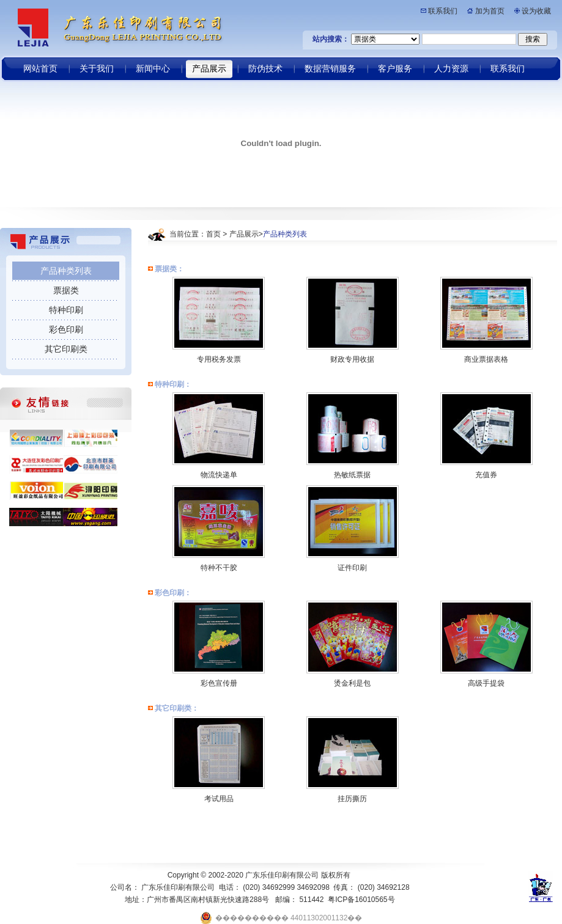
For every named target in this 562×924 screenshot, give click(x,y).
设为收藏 (536, 11)
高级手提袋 (486, 683)
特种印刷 (66, 310)
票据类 (66, 290)
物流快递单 (219, 475)
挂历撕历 (352, 799)
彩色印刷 (66, 329)
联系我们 (443, 11)
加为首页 (490, 11)
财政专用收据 (352, 359)
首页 (213, 234)
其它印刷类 (66, 349)
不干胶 (226, 568)
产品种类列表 (66, 271)
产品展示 (244, 234)
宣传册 (226, 683)
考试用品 (219, 799)
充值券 (486, 475)
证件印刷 (352, 568)
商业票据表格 (486, 359)
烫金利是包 (352, 683)
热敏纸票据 (352, 475)
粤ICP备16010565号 (361, 900)
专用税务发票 (219, 359)
